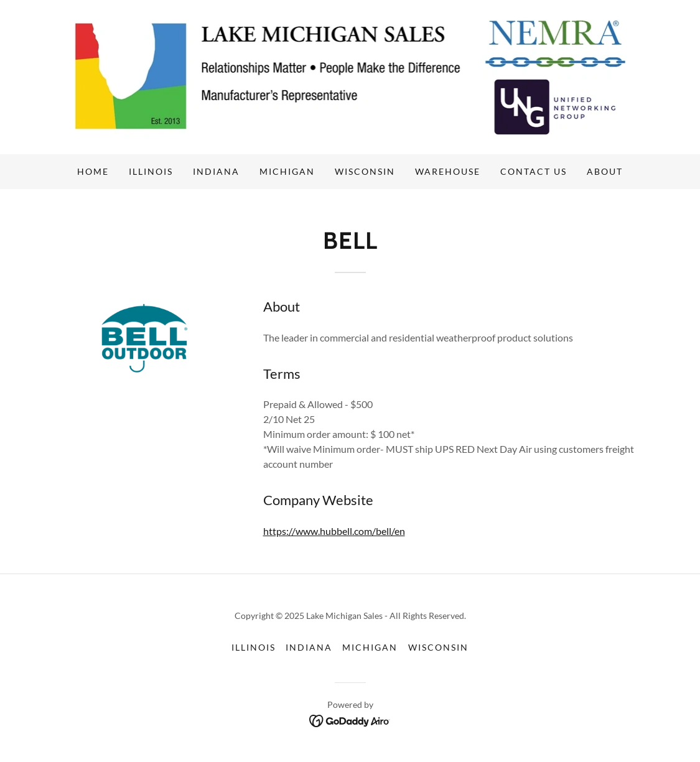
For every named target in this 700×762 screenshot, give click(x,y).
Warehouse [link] (448, 171)
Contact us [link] (534, 171)
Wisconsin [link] (365, 171)
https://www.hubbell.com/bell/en (334, 531)
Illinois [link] (151, 171)
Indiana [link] (216, 171)
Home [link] (93, 171)
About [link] (605, 171)
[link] (350, 76)
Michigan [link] (287, 171)
